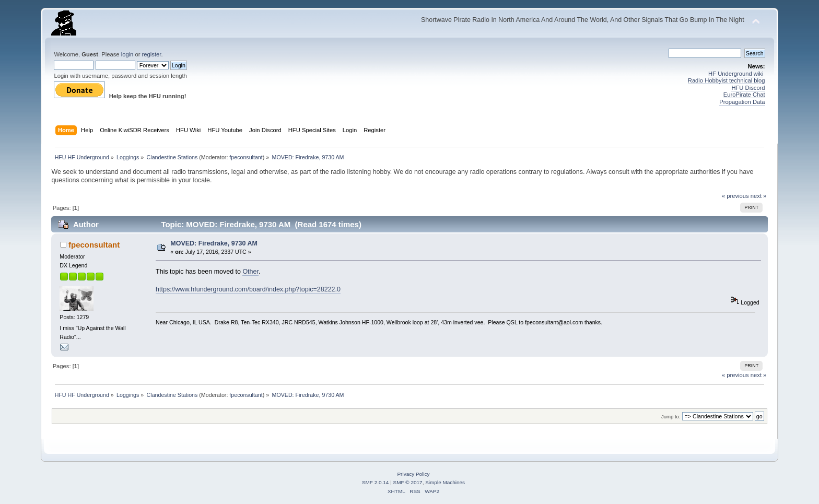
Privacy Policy (413, 474)
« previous (735, 196)
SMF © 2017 (408, 482)
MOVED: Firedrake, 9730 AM (214, 243)
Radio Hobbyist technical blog (727, 80)
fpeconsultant (246, 157)
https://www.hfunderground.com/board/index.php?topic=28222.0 (248, 289)
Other (250, 272)
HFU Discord (748, 88)
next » (759, 196)
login (127, 54)
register (152, 54)
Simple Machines (445, 482)
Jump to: (671, 417)
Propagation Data (742, 102)
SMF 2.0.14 (376, 482)
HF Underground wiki (736, 74)
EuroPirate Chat (744, 95)
